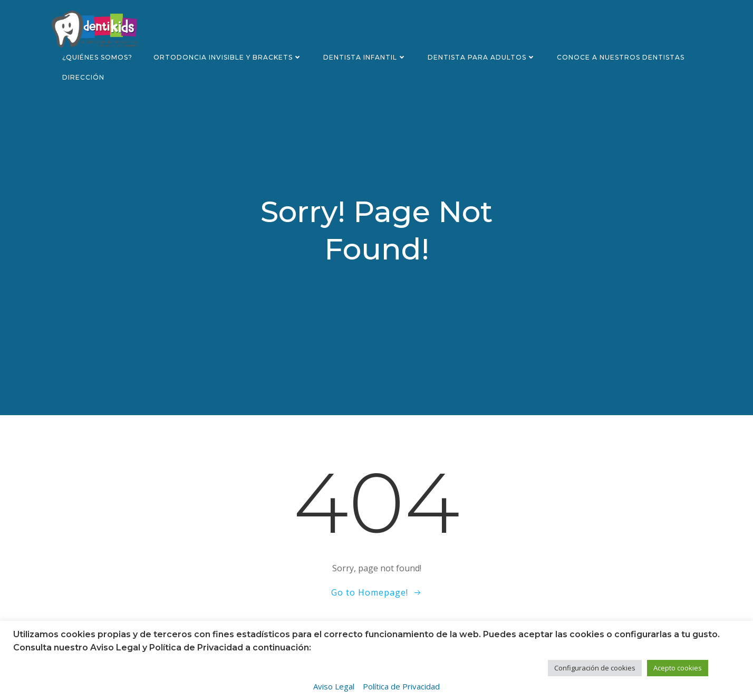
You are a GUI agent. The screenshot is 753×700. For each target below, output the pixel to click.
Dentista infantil (365, 57)
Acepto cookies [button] (678, 668)
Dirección (83, 77)
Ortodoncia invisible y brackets (228, 57)
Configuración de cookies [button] (595, 668)
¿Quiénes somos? (97, 57)
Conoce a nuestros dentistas (621, 57)
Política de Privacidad (401, 686)
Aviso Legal (334, 686)
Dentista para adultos (482, 57)
